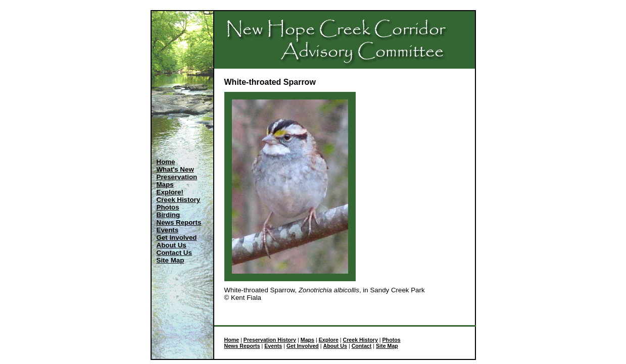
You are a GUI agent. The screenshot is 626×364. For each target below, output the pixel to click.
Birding (168, 215)
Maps (165, 185)
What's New (175, 169)
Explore (329, 340)
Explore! (170, 192)
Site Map (171, 260)
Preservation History (270, 340)
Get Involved (177, 238)
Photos (168, 207)
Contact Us (174, 253)
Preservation (177, 177)
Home (166, 162)
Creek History (179, 200)
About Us (172, 245)
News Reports (179, 222)
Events (168, 230)
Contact (362, 346)
